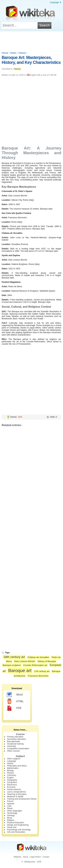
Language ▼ (56, 2)
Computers (12, 782)
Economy (11, 787)
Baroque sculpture (12, 665)
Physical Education (16, 823)
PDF (14, 708)
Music (10, 818)
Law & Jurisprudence (16, 792)
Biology (10, 771)
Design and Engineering (18, 825)
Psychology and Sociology (19, 830)
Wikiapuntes (30, 862)
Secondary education (17, 739)
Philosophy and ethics (17, 766)
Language (12, 761)
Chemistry (12, 775)
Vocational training (15, 744)
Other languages (15, 811)
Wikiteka (17, 857)
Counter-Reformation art (35, 665)
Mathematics (13, 768)
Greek (10, 808)
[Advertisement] (32, 41)
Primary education (15, 737)
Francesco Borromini (38, 676)
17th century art (42, 671)
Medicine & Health (15, 797)
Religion (11, 820)
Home (5, 53)
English (10, 778)
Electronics (12, 785)
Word (15, 695)
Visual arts (12, 827)
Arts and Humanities (16, 832)
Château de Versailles (38, 657)
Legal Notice (35, 857)
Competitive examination (18, 749)
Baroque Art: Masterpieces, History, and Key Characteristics (31, 60)
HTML (15, 701)
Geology (11, 815)
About (25, 857)
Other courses (13, 751)
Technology (12, 813)
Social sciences (14, 789)
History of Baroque (47, 661)
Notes (13, 53)
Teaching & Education (17, 794)
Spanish (11, 804)
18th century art (14, 657)
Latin (9, 806)
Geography (12, 780)
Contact (46, 857)
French (10, 801)
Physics (10, 773)
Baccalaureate (14, 741)
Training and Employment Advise (22, 799)
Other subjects (14, 759)
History (22, 53)
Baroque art (20, 671)
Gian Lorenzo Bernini (25, 661)
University (12, 746)
